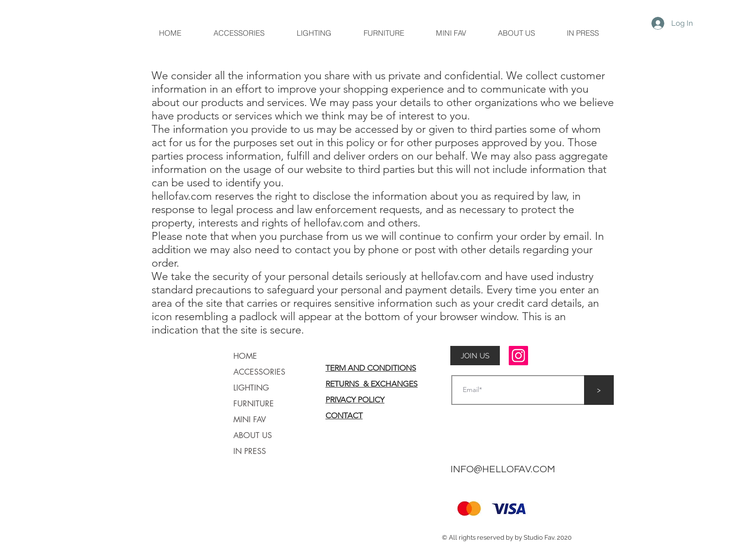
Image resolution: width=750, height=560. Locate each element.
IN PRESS (250, 451)
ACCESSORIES (259, 372)
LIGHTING (251, 388)
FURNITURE (254, 404)
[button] (475, 356)
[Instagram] (518, 356)
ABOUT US (253, 435)
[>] (599, 390)
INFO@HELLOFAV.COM (503, 469)
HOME (245, 356)
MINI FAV (250, 420)
